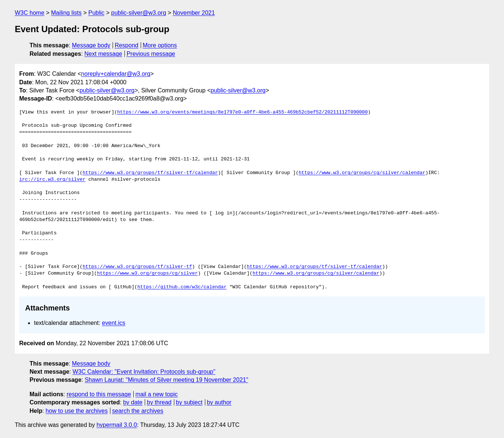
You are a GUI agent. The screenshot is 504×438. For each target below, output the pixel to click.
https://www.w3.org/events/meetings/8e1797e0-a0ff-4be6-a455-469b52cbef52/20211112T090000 (242, 112)
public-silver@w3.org (139, 13)
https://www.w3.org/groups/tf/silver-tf (137, 267)
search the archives (138, 411)
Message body (91, 45)
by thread (159, 402)
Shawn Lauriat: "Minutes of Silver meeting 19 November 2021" (166, 380)
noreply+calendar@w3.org (116, 74)
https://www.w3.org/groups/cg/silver (148, 274)
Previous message (151, 54)
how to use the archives (77, 411)
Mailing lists (66, 13)
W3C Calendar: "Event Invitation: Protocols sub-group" (144, 372)
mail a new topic (157, 394)
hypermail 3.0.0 (116, 425)
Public (96, 13)
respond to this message (99, 394)
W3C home (30, 13)
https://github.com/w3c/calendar (182, 287)
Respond (127, 45)
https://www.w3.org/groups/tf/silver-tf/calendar (150, 173)
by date (133, 402)
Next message (103, 54)
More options (160, 45)
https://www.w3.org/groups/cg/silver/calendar (362, 173)
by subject (189, 402)
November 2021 (194, 13)
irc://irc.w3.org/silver (52, 180)
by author (219, 402)
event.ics (114, 323)
